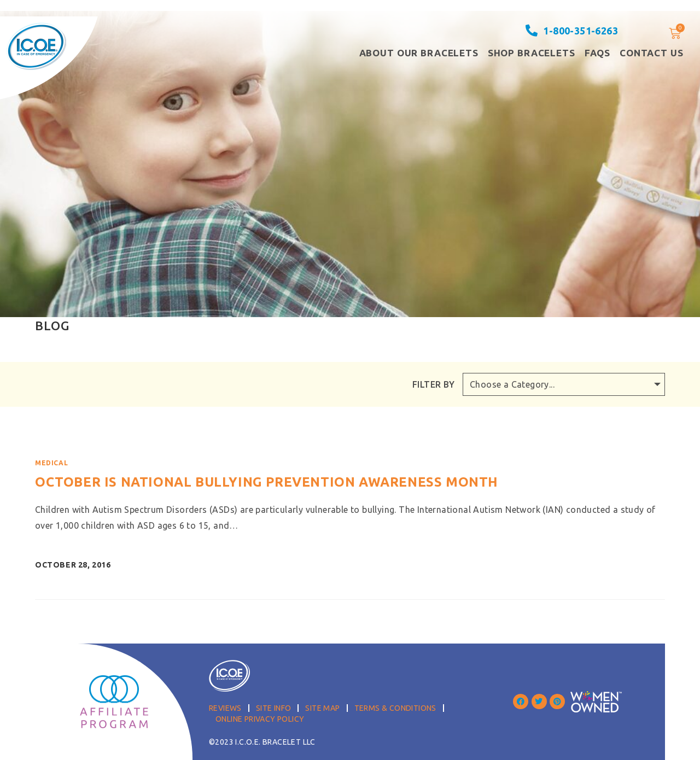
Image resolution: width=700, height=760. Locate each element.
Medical (51, 463)
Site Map (322, 708)
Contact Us (652, 53)
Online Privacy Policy (260, 719)
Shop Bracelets (532, 53)
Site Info (274, 708)
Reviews (225, 708)
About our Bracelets (419, 53)
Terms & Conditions (395, 708)
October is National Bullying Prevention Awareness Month (267, 482)
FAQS (597, 53)
